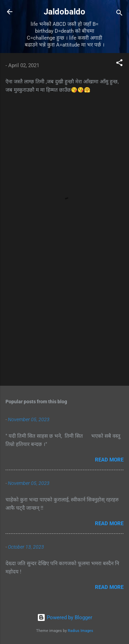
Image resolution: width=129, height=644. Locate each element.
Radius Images (80, 631)
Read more (109, 460)
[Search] (119, 14)
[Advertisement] (64, 326)
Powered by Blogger (65, 617)
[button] (119, 64)
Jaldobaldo (64, 12)
